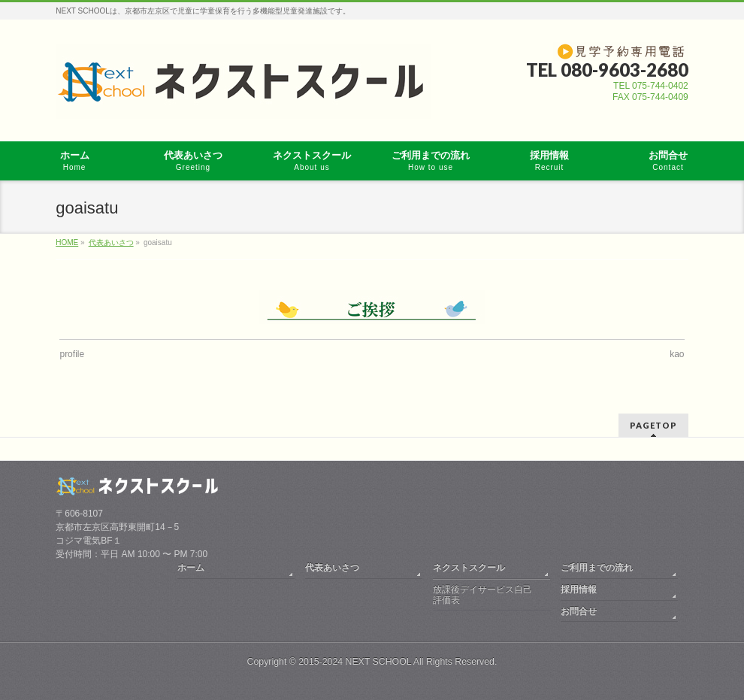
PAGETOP (653, 425)
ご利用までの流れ (597, 568)
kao (677, 354)
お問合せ (579, 611)
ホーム (191, 568)
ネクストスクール (469, 568)
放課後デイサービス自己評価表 (482, 595)
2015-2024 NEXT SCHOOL (355, 662)
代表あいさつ (332, 568)
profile (72, 354)
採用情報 (579, 589)
